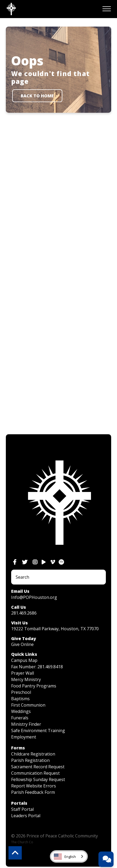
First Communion (28, 705)
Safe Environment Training (38, 731)
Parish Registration (30, 760)
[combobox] (69, 856)
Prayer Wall (23, 673)
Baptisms (20, 699)
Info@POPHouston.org (34, 597)
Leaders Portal (26, 816)
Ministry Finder (26, 724)
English (65, 857)
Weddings (21, 711)
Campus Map (24, 660)
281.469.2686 (24, 613)
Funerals (20, 718)
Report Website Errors (34, 786)
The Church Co (22, 842)
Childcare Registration (33, 754)
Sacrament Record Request (38, 767)
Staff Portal (22, 809)
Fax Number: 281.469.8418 (37, 667)
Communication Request (35, 773)
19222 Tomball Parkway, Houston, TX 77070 (55, 629)
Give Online (22, 644)
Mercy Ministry (26, 679)
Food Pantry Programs (34, 686)
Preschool (21, 692)
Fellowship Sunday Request (38, 779)
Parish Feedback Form (33, 792)
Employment (24, 737)
